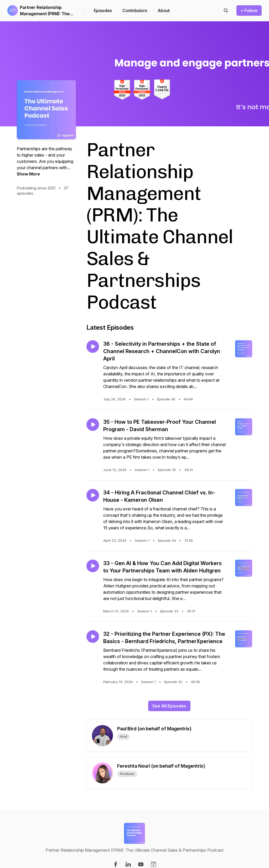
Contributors (135, 11)
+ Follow (249, 11)
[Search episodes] (226, 11)
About (164, 11)
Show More (28, 174)
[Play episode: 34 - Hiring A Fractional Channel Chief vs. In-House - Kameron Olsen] (93, 495)
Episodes (103, 11)
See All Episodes (169, 706)
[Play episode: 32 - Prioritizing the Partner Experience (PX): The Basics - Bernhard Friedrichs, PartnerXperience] (93, 637)
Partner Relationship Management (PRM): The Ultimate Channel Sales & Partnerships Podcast (45, 11)
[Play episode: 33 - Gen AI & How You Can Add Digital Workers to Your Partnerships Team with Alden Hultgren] (93, 566)
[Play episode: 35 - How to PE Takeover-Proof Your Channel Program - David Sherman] (93, 425)
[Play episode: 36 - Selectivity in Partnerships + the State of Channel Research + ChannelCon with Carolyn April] (93, 347)
